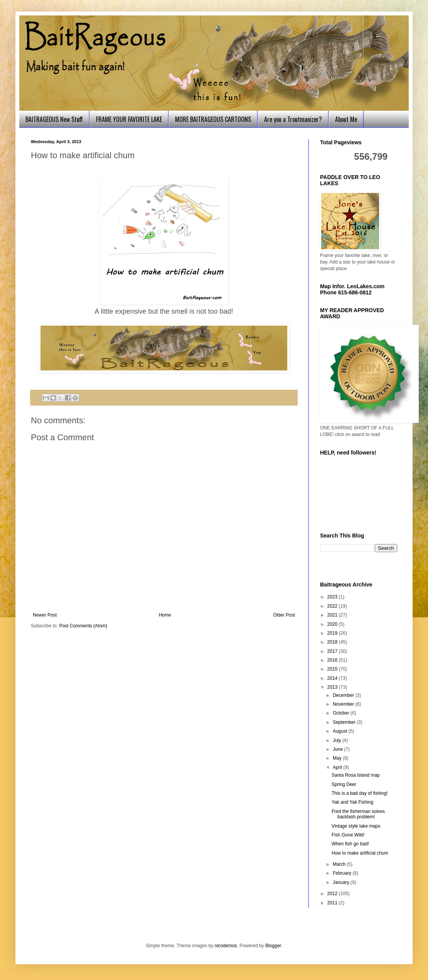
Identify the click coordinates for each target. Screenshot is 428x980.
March (340, 864)
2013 (333, 687)
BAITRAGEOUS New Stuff (54, 119)
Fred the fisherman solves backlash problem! (358, 814)
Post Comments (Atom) (83, 626)
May (338, 758)
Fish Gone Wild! (348, 835)
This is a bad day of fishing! (360, 793)
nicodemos (226, 946)
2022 (333, 606)
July (338, 740)
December (344, 695)
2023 (333, 597)
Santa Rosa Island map (356, 775)
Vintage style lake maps (356, 826)
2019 (333, 633)
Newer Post (45, 615)
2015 (333, 669)
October (342, 713)
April (338, 767)
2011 (333, 903)
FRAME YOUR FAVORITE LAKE (129, 119)
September (345, 722)
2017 (333, 651)
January (342, 882)
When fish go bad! (350, 844)
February (343, 873)
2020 (333, 624)
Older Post (284, 615)
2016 (333, 660)
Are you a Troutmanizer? (293, 119)
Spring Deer (344, 784)
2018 (333, 642)
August (341, 731)
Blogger (273, 946)
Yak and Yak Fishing (352, 802)
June (338, 749)
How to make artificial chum (360, 853)
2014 (333, 678)
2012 (333, 894)
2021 (333, 615)
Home (165, 615)
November (344, 704)
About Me (346, 119)
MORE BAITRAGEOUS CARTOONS (213, 119)
